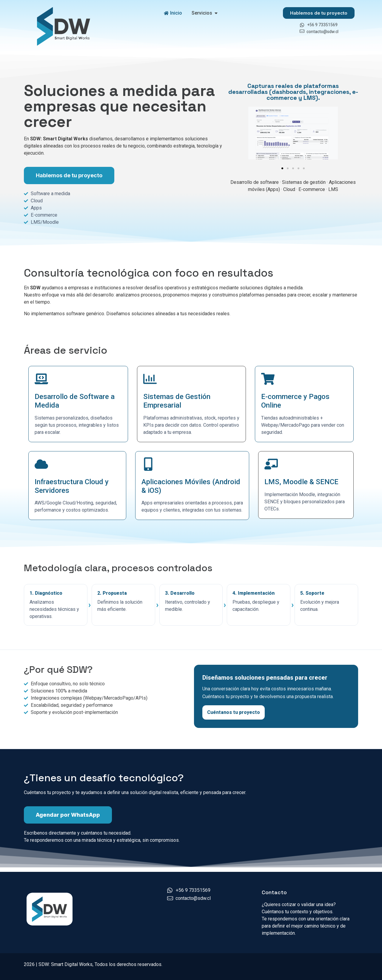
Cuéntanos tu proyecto (234, 712)
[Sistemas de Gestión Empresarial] (150, 379)
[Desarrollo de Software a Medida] (41, 379)
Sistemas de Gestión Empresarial (177, 401)
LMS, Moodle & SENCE (301, 482)
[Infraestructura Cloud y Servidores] (41, 464)
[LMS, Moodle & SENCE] (271, 464)
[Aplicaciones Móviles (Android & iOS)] (148, 464)
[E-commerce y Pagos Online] (268, 379)
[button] (282, 168)
